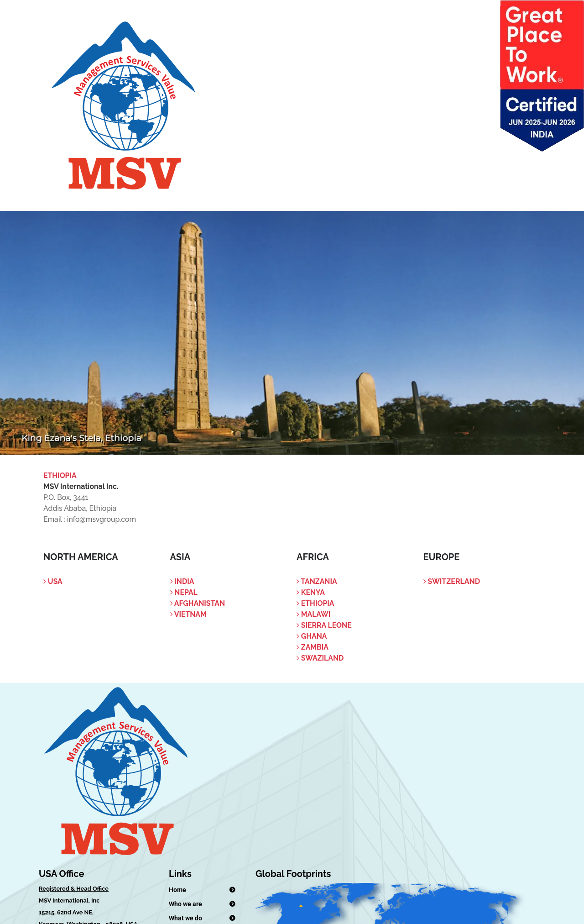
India (182, 581)
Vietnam (188, 614)
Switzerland (452, 581)
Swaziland (320, 658)
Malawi (313, 614)
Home (177, 890)
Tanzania (317, 581)
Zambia (313, 647)
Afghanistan (198, 603)
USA (53, 581)
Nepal (184, 592)
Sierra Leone (324, 625)
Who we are (185, 904)
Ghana (312, 636)
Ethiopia (315, 603)
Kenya (311, 592)
